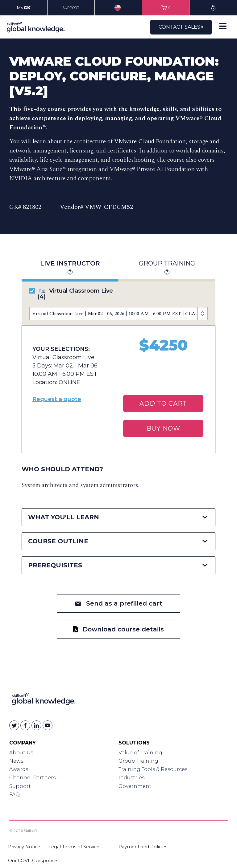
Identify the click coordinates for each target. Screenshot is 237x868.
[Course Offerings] (118, 314)
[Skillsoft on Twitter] (14, 725)
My (24, 8)
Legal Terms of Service (74, 847)
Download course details (118, 629)
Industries (131, 778)
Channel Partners (32, 778)
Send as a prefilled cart (118, 603)
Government (135, 786)
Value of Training (140, 753)
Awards (19, 769)
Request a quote (57, 399)
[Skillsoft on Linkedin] (36, 725)
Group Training (167, 268)
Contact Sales (181, 27)
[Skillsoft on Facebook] (25, 725)
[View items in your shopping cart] (166, 8)
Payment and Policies (143, 847)
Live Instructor (70, 268)
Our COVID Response (33, 861)
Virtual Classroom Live (71, 294)
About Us (21, 753)
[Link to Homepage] (44, 700)
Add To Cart (163, 404)
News (16, 761)
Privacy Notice (24, 847)
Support (20, 786)
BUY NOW (163, 428)
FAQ (15, 795)
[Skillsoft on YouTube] (48, 725)
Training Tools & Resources (153, 769)
